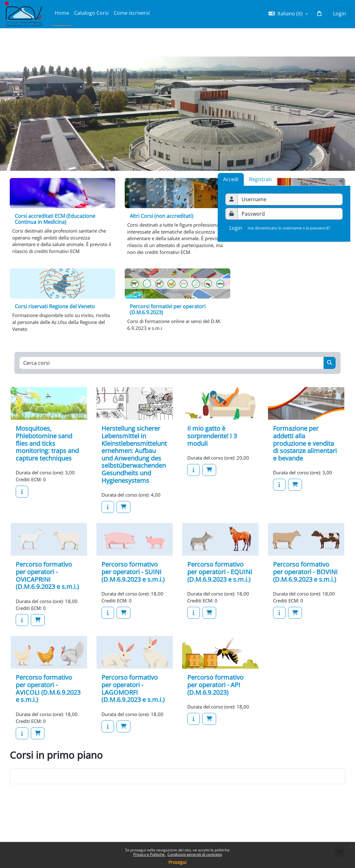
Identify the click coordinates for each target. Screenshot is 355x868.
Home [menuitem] (62, 13)
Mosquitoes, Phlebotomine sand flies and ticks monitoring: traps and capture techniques (47, 457)
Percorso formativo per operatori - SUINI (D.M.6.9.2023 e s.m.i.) (133, 586)
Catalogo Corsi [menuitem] (91, 13)
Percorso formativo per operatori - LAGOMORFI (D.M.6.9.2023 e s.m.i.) (133, 712)
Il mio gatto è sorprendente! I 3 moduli (212, 450)
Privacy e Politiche (149, 854)
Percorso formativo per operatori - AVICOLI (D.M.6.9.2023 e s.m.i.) (48, 712)
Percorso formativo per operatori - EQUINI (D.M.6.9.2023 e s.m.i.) (220, 586)
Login (339, 13)
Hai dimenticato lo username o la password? (289, 228)
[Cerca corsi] (172, 376)
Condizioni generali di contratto (195, 854)
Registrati (260, 179)
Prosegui (177, 862)
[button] (288, 14)
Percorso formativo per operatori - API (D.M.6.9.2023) (215, 708)
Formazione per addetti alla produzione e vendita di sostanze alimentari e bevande (305, 457)
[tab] (260, 179)
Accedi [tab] (231, 179)
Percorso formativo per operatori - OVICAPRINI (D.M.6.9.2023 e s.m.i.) (47, 590)
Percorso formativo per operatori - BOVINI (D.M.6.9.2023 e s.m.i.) (305, 586)
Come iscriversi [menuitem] (132, 13)
